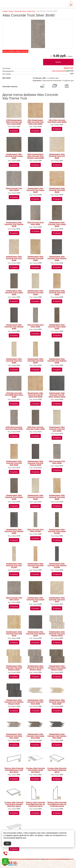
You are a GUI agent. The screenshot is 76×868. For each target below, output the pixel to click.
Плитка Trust (31, 11)
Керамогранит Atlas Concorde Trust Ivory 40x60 (14, 258)
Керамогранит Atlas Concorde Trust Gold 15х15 (14, 634)
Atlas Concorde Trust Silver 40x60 (35, 223)
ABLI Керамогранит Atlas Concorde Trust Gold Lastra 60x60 (35, 122)
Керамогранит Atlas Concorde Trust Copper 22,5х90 (57, 531)
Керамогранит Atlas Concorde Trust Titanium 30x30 (14, 224)
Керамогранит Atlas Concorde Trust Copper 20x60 (57, 327)
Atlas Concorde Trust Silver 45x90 (57, 462)
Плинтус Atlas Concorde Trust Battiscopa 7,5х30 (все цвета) (14, 770)
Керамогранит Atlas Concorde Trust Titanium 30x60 (14, 327)
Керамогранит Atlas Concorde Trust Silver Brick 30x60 (14, 736)
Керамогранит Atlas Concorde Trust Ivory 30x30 (57, 156)
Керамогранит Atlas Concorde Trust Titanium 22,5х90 (57, 565)
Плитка (11, 11)
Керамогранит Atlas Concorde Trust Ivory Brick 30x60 (35, 702)
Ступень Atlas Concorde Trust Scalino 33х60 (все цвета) (57, 770)
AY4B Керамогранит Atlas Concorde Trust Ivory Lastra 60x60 (14, 122)
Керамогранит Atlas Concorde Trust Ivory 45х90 (35, 497)
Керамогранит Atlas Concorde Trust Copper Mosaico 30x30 (57, 668)
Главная (5, 11)
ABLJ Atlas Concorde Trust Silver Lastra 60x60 (57, 121)
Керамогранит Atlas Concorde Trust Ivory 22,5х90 (14, 565)
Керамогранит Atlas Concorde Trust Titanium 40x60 (57, 258)
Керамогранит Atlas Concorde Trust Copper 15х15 (35, 599)
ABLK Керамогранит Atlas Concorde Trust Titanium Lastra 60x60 (35, 156)
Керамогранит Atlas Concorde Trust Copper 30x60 (14, 292)
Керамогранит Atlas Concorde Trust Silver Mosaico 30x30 (35, 668)
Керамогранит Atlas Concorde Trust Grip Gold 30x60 (14, 463)
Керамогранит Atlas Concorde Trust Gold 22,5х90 (35, 565)
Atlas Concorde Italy (59, 71)
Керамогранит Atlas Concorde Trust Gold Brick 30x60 (57, 702)
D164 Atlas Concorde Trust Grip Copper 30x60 (35, 428)
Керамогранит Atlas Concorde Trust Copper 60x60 (14, 156)
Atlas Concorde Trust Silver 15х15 (14, 599)
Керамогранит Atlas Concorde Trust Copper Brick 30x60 (35, 736)
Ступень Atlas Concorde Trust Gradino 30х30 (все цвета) (35, 770)
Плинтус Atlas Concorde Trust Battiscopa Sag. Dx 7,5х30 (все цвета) (57, 804)
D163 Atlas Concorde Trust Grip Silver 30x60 (14, 428)
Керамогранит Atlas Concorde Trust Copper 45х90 (14, 497)
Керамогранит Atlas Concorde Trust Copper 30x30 (35, 190)
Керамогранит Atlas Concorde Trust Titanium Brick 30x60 (57, 736)
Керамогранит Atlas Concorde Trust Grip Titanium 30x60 (35, 463)
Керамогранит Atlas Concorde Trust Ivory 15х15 (57, 599)
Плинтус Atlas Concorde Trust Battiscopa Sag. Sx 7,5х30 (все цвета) (35, 804)
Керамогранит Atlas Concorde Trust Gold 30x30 (57, 190)
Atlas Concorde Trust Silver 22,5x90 (35, 530)
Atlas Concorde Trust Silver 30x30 (14, 189)
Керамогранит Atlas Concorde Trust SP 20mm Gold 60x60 (35, 395)
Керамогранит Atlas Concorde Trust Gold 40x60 (35, 258)
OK (7, 843)
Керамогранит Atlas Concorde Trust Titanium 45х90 (14, 531)
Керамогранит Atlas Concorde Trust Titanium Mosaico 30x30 (14, 702)
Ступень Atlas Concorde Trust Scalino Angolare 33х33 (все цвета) (14, 804)
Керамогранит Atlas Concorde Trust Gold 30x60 (57, 292)
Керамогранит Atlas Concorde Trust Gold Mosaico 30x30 (14, 668)
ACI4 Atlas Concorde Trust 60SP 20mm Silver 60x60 (14, 395)
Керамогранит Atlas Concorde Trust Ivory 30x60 (35, 292)
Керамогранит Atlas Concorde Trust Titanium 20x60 (57, 361)
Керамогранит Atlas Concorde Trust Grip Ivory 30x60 (57, 429)
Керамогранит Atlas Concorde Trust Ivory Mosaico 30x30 (57, 634)
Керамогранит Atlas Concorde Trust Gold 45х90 (57, 497)
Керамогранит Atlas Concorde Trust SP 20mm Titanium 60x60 (57, 395)
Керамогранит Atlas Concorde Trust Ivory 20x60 (14, 361)
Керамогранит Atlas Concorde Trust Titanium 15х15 (35, 634)
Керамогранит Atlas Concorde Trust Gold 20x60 (35, 361)
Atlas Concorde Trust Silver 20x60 (35, 326)
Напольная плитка (20, 11)
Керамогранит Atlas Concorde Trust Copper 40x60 (57, 224)
